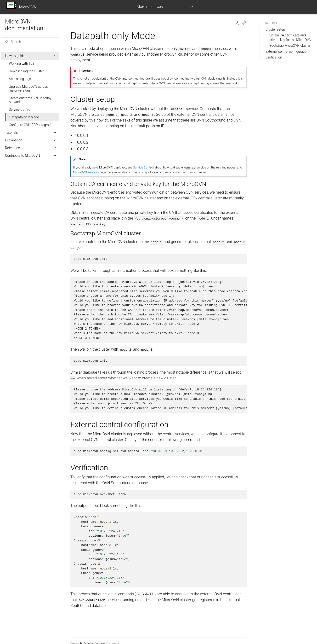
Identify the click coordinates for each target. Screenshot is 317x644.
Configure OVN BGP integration (32, 125)
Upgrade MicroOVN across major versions (28, 88)
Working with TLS (22, 64)
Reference (12, 148)
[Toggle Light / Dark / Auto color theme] (244, 23)
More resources (150, 7)
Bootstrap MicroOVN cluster (290, 46)
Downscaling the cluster (26, 71)
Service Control (20, 110)
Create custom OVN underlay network (30, 100)
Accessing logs (20, 79)
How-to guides (16, 56)
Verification (274, 57)
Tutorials (11, 133)
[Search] (30, 42)
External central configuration (287, 52)
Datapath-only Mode (24, 117)
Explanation (14, 140)
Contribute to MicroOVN (23, 156)
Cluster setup (275, 29)
